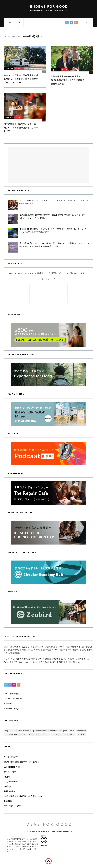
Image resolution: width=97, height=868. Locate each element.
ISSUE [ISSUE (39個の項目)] (72, 731)
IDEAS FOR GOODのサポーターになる (21, 762)
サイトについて (11, 757)
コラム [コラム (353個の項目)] (54, 734)
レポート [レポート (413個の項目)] (72, 734)
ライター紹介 (10, 772)
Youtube (8, 703)
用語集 (7, 777)
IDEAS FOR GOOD (49, 824)
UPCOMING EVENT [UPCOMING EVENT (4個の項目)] (12, 734)
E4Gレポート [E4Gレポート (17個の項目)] (10, 731)
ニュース (64, 70)
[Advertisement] (48, 165)
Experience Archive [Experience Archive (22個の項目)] (39, 731)
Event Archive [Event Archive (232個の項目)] (23, 731)
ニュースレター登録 (13, 699)
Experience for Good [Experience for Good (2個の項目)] (59, 731)
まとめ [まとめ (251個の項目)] (24, 734)
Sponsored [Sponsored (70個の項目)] (81, 731)
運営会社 (8, 787)
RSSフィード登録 (12, 694)
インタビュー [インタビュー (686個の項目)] (44, 734)
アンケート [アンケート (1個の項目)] (33, 734)
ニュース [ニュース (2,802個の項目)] (63, 734)
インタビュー (19, 69)
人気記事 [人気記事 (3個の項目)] (81, 734)
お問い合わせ (10, 791)
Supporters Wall (12, 767)
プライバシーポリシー (14, 806)
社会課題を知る (11, 782)
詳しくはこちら (48, 279)
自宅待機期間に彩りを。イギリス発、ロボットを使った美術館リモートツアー (21, 128)
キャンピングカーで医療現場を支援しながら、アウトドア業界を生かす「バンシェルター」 (21, 79)
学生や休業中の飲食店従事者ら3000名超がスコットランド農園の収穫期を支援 (68, 80)
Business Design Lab (14, 708)
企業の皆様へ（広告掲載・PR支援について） (24, 796)
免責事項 (8, 801)
